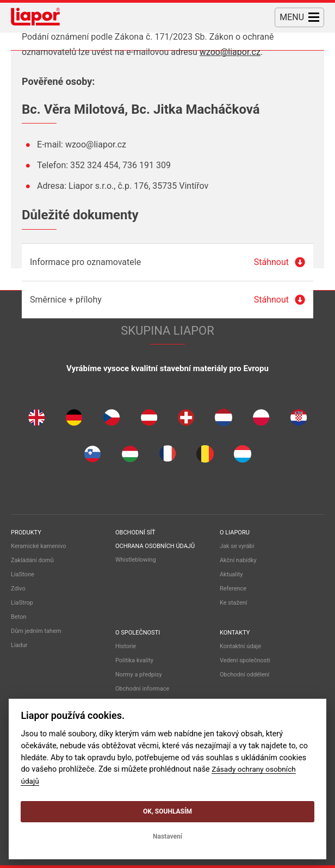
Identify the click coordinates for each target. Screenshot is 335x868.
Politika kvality (134, 660)
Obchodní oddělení (244, 675)
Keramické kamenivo (39, 546)
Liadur (19, 645)
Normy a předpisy (139, 675)
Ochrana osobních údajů (155, 546)
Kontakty (235, 633)
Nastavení (167, 836)
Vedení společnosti (245, 660)
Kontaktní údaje (240, 646)
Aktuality (231, 574)
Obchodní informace (142, 689)
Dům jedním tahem (36, 631)
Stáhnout (271, 262)
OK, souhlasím (167, 811)
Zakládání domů (32, 560)
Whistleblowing (136, 560)
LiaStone (23, 574)
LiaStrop (22, 603)
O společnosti (138, 633)
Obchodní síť (135, 533)
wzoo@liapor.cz (230, 52)
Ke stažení (234, 603)
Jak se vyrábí (237, 546)
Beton (19, 617)
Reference (233, 589)
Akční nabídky (238, 560)
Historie (126, 646)
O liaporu (235, 533)
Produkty (26, 533)
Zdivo (18, 589)
